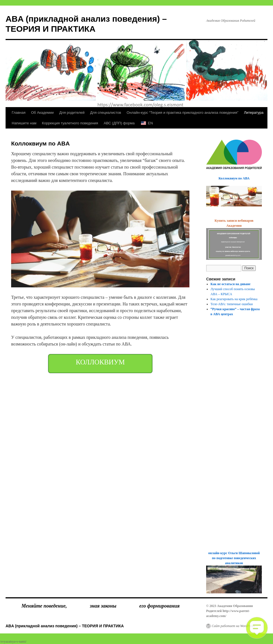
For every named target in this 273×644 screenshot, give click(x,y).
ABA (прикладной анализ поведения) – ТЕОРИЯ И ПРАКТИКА (65, 626)
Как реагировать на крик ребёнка (234, 299)
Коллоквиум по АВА (234, 178)
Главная (19, 113)
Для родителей (72, 113)
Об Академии (42, 113)
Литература (254, 113)
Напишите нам (24, 123)
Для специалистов (106, 113)
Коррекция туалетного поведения (70, 123)
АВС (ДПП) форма (119, 123)
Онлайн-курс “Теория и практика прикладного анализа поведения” (183, 113)
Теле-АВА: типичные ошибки (232, 304)
